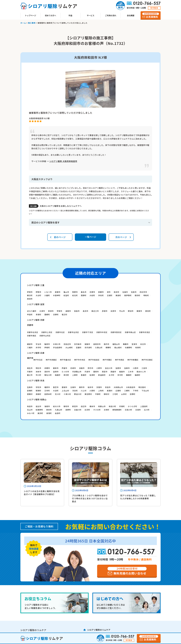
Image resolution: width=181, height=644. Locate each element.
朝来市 (56, 368)
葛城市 (64, 387)
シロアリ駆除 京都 (36, 320)
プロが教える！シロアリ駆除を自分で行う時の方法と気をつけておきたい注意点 (90, 498)
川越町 (47, 295)
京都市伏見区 (145, 332)
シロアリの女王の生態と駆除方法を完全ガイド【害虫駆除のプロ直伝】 (42, 493)
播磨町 (129, 375)
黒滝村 (110, 391)
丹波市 (87, 372)
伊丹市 (90, 368)
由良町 (58, 413)
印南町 (122, 406)
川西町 (92, 391)
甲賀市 (59, 311)
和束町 (138, 347)
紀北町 (75, 295)
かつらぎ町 (133, 406)
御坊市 (66, 406)
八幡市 (30, 347)
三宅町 (115, 394)
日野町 (56, 315)
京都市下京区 (88, 332)
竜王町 (64, 315)
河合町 (75, 391)
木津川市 (57, 344)
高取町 (38, 394)
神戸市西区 (120, 360)
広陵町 (118, 391)
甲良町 (30, 315)
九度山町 (59, 410)
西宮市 (105, 372)
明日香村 (142, 387)
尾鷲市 (58, 292)
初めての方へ (50, 15)
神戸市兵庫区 (147, 360)
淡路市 (82, 368)
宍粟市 (30, 372)
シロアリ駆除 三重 (36, 285)
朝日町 (30, 295)
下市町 (136, 391)
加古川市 (109, 368)
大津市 (42, 311)
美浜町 (40, 413)
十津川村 (67, 394)
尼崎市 (73, 368)
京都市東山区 (130, 332)
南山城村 (118, 347)
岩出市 (38, 406)
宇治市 (38, 344)
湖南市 (68, 311)
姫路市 (122, 372)
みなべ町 (31, 413)
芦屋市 (64, 368)
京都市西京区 (116, 332)
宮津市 (134, 344)
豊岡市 (96, 372)
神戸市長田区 (94, 360)
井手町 (38, 347)
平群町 (98, 394)
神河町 (66, 375)
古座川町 (78, 410)
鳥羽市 (116, 292)
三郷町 (127, 391)
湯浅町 (49, 413)
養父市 (30, 375)
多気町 (101, 295)
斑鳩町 (38, 391)
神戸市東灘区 (133, 360)
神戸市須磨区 (51, 360)
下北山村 (145, 391)
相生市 (30, 368)
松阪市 (134, 292)
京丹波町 (88, 347)
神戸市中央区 (80, 360)
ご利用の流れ (111, 15)
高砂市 (47, 372)
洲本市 (38, 372)
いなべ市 (48, 292)
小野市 (99, 368)
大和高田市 (131, 387)
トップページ (31, 15)
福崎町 (137, 375)
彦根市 (105, 311)
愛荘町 (148, 311)
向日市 (143, 344)
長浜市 (85, 311)
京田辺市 (67, 344)
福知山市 (116, 344)
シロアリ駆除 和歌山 (37, 399)
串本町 (49, 410)
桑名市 (84, 292)
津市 (109, 292)
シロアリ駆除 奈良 (36, 380)
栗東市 (139, 311)
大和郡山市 (118, 387)
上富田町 (144, 406)
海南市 (47, 406)
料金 (70, 15)
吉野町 (133, 394)
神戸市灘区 (107, 360)
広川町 (147, 410)
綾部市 (30, 344)
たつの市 (65, 372)
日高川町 (128, 410)
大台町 (38, 295)
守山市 (122, 311)
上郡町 (75, 375)
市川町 (38, 375)
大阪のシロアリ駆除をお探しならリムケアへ (61, 206)
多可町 (120, 375)
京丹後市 (78, 344)
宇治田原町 (58, 347)
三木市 (131, 372)
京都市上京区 (47, 332)
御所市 (82, 387)
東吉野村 (88, 394)
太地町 (107, 410)
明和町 (146, 295)
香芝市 (56, 387)
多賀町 (38, 315)
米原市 (113, 311)
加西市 (118, 368)
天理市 (99, 387)
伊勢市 (38, 292)
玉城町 (110, 295)
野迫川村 (78, 394)
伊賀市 (30, 292)
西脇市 (113, 372)
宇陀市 (38, 387)
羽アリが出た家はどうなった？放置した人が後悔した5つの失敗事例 (138, 497)
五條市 (73, 387)
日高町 (138, 410)
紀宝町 (66, 295)
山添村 (124, 394)
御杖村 (107, 394)
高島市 (77, 311)
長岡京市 (97, 344)
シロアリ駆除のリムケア (99, 630)
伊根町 (47, 347)
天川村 (58, 394)
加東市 (127, 368)
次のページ (121, 237)
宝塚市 (56, 372)
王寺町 (47, 391)
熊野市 (75, 292)
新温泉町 (102, 375)
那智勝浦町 (117, 410)
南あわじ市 (141, 372)
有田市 (30, 406)
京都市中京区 (102, 332)
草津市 (51, 311)
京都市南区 (32, 336)
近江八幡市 (32, 311)
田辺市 (84, 406)
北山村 (30, 410)
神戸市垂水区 (66, 360)
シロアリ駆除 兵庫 (36, 353)
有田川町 (112, 406)
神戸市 (30, 358)
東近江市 (95, 311)
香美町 (84, 375)
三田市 (144, 368)
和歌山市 (102, 406)
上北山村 (65, 391)
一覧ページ (90, 237)
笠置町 (79, 347)
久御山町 (99, 347)
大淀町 (56, 391)
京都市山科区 (45, 336)
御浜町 (137, 295)
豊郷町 (47, 315)
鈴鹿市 (101, 292)
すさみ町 (97, 410)
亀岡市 (47, 344)
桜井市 (90, 387)
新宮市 (75, 406)
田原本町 (48, 394)
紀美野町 (39, 410)
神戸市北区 (38, 360)
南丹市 (107, 344)
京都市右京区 (33, 332)
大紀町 (92, 295)
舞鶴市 (126, 344)
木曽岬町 (57, 295)
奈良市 (108, 387)
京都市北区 (60, 332)
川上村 (84, 391)
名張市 (125, 292)
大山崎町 (69, 347)
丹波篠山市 (77, 372)
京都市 (30, 325)
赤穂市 (47, 368)
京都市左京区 (73, 332)
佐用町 (92, 375)
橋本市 (92, 406)
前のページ (60, 237)
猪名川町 (48, 375)
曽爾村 (30, 394)
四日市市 (143, 292)
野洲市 (131, 311)
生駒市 (30, 387)
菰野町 (84, 295)
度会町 (30, 299)
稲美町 (58, 375)
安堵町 (30, 391)
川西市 (136, 368)
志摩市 (92, 292)
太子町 (112, 375)
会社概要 (131, 15)
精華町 (108, 347)
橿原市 (47, 387)
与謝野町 (128, 347)
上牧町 (101, 391)
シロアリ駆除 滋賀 (36, 304)
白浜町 (87, 410)
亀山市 (66, 292)
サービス (90, 15)
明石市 (38, 368)
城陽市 (87, 344)
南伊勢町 (128, 295)
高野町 (68, 410)
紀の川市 (57, 406)
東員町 (118, 295)
